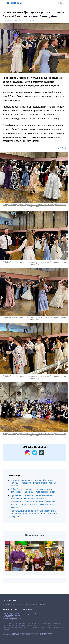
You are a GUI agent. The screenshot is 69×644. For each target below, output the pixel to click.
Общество (23, 20)
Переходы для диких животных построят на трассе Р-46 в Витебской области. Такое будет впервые (34, 514)
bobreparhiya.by (60, 148)
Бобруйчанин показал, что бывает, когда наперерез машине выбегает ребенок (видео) (34, 490)
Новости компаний (34, 535)
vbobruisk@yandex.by (12, 619)
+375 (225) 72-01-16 (11, 614)
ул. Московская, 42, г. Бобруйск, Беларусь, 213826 (24, 605)
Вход (61, 3)
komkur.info (40, 625)
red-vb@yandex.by (30, 614)
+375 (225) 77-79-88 (11, 616)
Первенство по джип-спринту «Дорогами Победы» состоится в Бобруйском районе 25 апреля (34, 483)
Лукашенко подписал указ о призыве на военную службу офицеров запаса (31, 497)
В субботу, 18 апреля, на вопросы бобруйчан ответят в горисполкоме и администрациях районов (33, 504)
